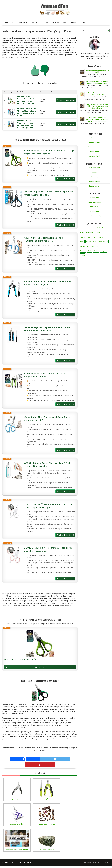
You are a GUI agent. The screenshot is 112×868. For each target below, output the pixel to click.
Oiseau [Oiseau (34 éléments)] (83, 246)
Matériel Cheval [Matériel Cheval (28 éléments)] (91, 242)
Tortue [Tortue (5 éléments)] (82, 255)
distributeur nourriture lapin (95, 216)
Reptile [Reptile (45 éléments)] (96, 251)
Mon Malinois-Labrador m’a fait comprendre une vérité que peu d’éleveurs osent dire (98, 82)
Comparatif (74, 23)
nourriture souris (95, 197)
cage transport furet (95, 142)
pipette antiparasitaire (95, 168)
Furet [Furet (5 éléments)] (94, 237)
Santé (65, 23)
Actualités (23, 23)
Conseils (34, 23)
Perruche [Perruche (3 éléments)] (99, 246)
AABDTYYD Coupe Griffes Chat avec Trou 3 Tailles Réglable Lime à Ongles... (48, 465)
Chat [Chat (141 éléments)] (98, 228)
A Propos (6, 862)
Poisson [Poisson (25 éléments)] (83, 251)
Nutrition (55, 23)
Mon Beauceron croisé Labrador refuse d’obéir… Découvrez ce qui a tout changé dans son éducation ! (98, 106)
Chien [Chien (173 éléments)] (82, 232)
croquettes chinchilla (95, 156)
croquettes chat (95, 211)
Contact (14, 862)
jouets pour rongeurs (95, 138)
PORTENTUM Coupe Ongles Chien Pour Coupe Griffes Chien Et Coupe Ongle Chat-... (27, 124)
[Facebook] (25, 759)
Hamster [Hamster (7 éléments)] (100, 237)
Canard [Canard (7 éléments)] (92, 228)
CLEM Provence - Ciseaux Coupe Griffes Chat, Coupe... (27, 659)
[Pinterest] (40, 764)
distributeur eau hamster (95, 147)
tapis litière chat (95, 207)
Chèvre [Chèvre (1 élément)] (97, 232)
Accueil (5, 23)
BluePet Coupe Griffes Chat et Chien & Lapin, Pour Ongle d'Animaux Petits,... (27, 112)
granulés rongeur (95, 151)
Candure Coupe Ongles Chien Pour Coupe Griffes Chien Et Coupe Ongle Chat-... (48, 283)
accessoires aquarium (95, 181)
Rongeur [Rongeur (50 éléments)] (103, 251)
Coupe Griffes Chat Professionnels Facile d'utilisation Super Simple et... (44, 239)
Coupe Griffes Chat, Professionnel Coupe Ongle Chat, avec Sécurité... (47, 419)
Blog (14, 23)
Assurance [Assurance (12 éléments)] (84, 228)
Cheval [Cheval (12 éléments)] (104, 228)
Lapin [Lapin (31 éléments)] (82, 242)
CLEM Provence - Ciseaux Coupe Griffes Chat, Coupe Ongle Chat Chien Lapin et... (27, 100)
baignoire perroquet (95, 186)
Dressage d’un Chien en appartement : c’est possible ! (98, 71)
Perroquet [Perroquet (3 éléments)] (91, 246)
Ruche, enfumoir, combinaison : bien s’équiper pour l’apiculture (98, 94)
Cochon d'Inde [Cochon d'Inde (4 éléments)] (85, 237)
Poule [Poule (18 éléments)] (90, 251)
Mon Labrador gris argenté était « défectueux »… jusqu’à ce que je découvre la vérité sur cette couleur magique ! (98, 119)
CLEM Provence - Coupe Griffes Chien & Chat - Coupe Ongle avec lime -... (47, 375)
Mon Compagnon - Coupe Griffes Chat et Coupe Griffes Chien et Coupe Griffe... (47, 329)
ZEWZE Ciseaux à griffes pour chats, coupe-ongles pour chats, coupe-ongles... (48, 549)
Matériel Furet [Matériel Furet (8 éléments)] (103, 242)
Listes (84, 23)
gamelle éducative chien (95, 202)
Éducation (45, 23)
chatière (95, 172)
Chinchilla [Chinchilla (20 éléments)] (89, 232)
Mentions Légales (24, 862)
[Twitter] (55, 759)
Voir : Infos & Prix (67, 100)
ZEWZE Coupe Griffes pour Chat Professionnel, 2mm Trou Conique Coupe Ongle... (49, 506)
